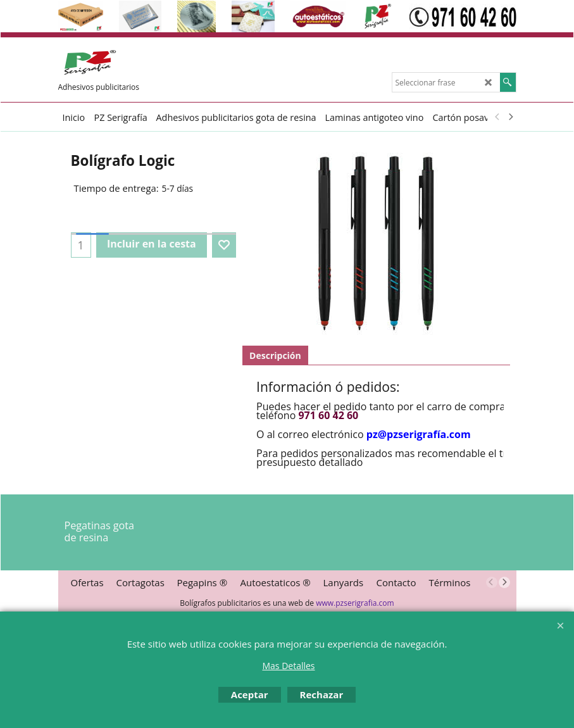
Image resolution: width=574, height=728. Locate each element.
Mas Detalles (288, 666)
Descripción (275, 355)
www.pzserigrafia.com (355, 603)
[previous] (498, 117)
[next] (511, 117)
